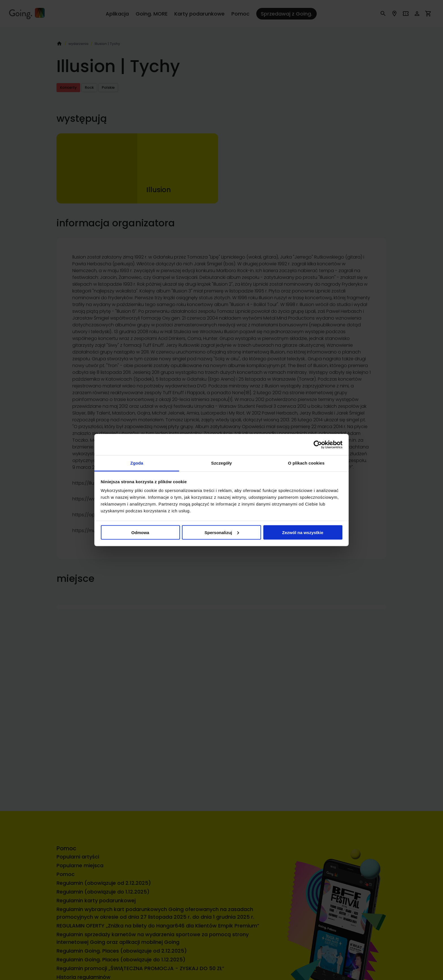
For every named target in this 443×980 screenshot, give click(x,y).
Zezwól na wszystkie (303, 532)
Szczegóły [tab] (221, 463)
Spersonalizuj (222, 532)
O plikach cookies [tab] (306, 463)
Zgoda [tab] (137, 463)
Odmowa (140, 532)
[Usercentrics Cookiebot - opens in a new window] (318, 445)
